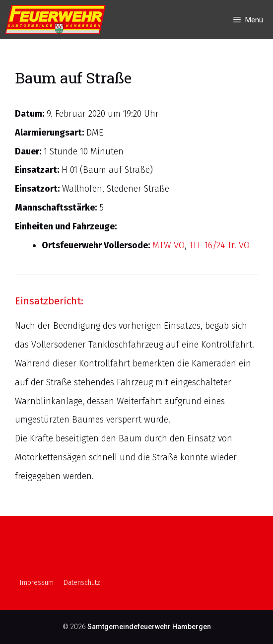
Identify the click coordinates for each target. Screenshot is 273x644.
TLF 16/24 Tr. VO (219, 245)
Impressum (37, 583)
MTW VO (169, 245)
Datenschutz (82, 583)
